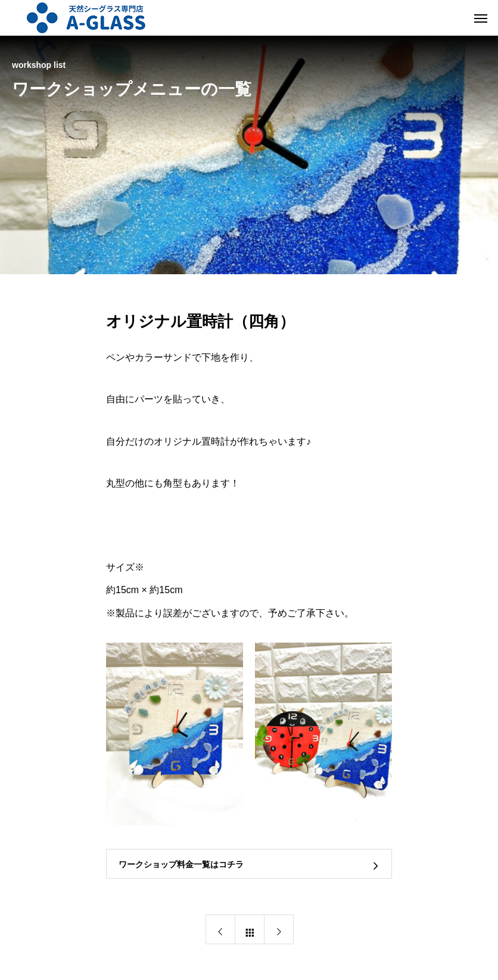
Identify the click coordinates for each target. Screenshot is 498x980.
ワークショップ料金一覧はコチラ (181, 864)
